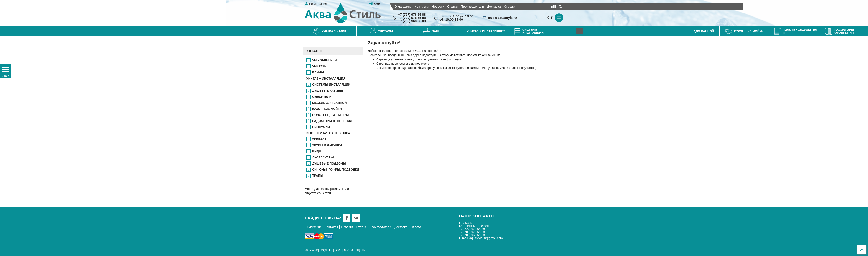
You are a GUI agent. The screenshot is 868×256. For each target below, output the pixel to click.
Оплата (509, 7)
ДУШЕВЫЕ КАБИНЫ (328, 91)
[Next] (580, 31)
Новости (438, 7)
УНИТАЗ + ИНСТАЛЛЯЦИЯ (326, 78)
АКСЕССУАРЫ (323, 157)
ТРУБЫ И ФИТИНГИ (327, 145)
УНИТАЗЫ (320, 66)
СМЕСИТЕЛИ (322, 97)
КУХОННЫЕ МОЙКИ (327, 109)
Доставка (494, 7)
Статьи (452, 7)
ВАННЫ (318, 72)
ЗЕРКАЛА (319, 139)
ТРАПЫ (318, 176)
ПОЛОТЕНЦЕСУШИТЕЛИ (331, 115)
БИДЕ (316, 151)
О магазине (403, 7)
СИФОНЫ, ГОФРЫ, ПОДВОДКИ (336, 170)
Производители (473, 7)
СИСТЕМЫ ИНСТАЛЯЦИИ (331, 85)
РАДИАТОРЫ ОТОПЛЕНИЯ (332, 121)
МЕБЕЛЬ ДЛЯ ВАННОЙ (330, 103)
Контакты (422, 7)
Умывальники (324, 60)
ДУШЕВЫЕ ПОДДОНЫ (329, 163)
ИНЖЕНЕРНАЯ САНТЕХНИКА (328, 133)
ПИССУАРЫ (321, 127)
